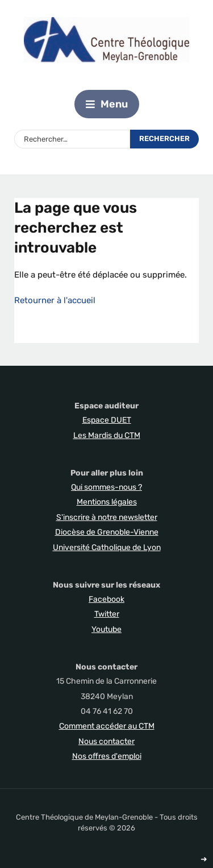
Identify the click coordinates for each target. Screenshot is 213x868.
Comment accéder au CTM (107, 726)
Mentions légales (107, 502)
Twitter (107, 614)
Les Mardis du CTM (107, 435)
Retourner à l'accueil (55, 300)
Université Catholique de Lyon (107, 547)
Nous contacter (106, 741)
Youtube (106, 629)
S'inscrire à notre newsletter (107, 517)
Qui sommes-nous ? (106, 487)
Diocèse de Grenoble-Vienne (107, 532)
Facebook (106, 599)
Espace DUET (107, 420)
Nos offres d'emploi (107, 756)
